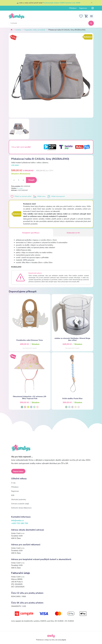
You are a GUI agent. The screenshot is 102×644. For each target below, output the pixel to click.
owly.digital (62, 640)
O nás (13, 483)
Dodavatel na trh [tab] (73, 233)
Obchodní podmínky (19, 500)
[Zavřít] (92, 3)
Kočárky (18, 30)
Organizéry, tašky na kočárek (35, 30)
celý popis (15, 165)
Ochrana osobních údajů (20, 504)
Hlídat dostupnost (56, 196)
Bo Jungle (20, 188)
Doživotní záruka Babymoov (21, 508)
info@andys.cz (18, 521)
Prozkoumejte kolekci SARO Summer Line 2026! (62, 3)
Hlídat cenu (40, 196)
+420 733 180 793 (20, 523)
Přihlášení (73, 8)
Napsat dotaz (18, 471)
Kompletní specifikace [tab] (31, 233)
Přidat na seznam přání (21, 196)
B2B (13, 495)
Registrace (83, 8)
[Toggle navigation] (91, 16)
